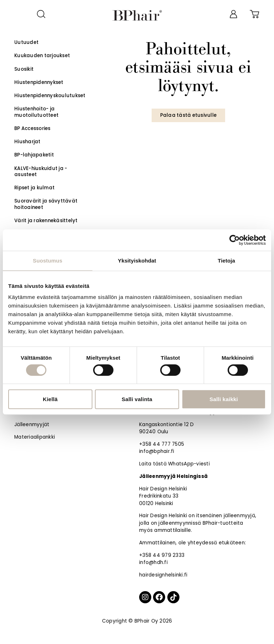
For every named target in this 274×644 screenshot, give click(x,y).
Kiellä (50, 399)
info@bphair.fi (157, 451)
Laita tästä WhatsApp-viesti (174, 464)
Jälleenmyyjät (32, 425)
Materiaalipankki (35, 437)
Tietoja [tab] (226, 261)
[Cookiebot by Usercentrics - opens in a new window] (235, 240)
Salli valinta (137, 399)
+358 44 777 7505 (162, 444)
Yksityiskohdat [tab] (137, 261)
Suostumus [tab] (48, 261)
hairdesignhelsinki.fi (163, 575)
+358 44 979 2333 (162, 555)
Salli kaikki (224, 399)
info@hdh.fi (153, 562)
